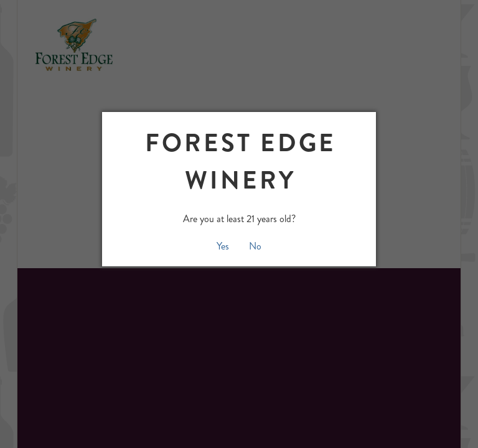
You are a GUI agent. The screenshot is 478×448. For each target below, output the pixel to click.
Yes (223, 246)
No (255, 246)
